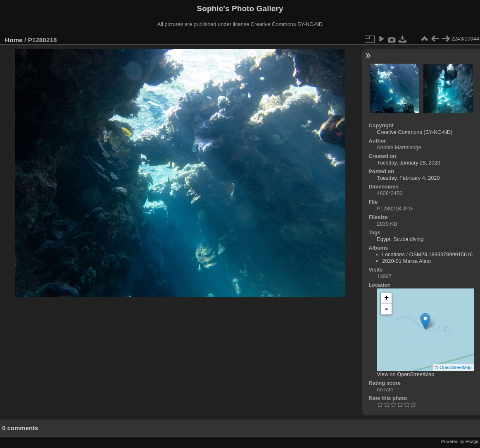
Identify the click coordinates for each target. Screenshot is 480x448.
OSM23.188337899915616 (441, 254)
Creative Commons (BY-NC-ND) (415, 132)
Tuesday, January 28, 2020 (409, 163)
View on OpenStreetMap (405, 374)
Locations (393, 254)
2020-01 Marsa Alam (406, 261)
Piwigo (472, 441)
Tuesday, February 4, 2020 (408, 178)
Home (14, 40)
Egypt (384, 239)
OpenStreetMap (456, 367)
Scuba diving (408, 239)
